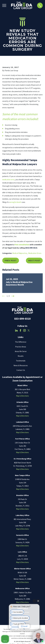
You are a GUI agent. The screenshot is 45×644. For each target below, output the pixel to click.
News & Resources (21, 365)
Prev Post (11, 260)
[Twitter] (29, 330)
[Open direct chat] (34, 601)
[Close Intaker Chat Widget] (38, 601)
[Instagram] (25, 330)
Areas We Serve (21, 351)
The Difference (21, 342)
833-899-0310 (22, 319)
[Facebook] (20, 330)
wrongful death (15, 202)
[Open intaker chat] (13, 631)
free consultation (22, 245)
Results (21, 356)
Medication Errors (35, 253)
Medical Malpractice (20, 253)
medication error (8, 180)
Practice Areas (21, 347)
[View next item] (13, 296)
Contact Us (21, 370)
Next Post (34, 260)
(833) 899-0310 (31, 248)
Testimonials (21, 361)
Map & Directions (22, 396)
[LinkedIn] (16, 330)
